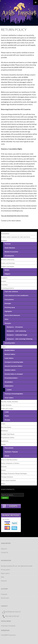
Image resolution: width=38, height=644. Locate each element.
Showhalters (9, 382)
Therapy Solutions (7, 477)
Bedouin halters (10, 354)
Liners (3, 424)
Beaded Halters (10, 350)
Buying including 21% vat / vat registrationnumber (17, 566)
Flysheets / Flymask (11, 452)
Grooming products (7, 288)
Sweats (3, 470)
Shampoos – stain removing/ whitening (20, 339)
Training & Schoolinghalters (14, 394)
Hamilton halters (10, 370)
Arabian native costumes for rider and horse (16, 237)
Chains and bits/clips (8, 263)
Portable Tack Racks (8, 434)
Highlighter (8, 311)
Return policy (5, 573)
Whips (3, 484)
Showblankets (9, 256)
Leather (9, 390)
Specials (4, 467)
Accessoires (5, 234)
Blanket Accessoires (11, 252)
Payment (4, 581)
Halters (3, 347)
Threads (7, 420)
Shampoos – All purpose (15, 327)
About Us (4, 549)
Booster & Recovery (8, 260)
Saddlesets (5, 441)
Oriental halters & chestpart (14, 374)
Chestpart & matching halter (14, 362)
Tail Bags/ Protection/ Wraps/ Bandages (14, 474)
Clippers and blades (8, 267)
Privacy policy (5, 570)
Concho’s (4, 278)
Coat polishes (9, 300)
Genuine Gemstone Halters (14, 366)
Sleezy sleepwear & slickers (10, 463)
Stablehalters (9, 386)
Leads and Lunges (7, 409)
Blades (7, 270)
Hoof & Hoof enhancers (12, 315)
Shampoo (8, 323)
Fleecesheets (9, 448)
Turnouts (8, 244)
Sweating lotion (10, 343)
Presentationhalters (11, 378)
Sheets (3, 444)
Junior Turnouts (6, 405)
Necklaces (4, 431)
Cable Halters (9, 358)
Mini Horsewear (6, 427)
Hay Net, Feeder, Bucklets (9, 402)
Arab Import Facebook (8, 626)
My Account (5, 598)
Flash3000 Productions (8, 635)
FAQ (2, 577)
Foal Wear (4, 285)
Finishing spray (10, 307)
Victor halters (9, 398)
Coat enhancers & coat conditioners (16, 295)
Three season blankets (8, 480)
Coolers (4, 281)
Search (5, 498)
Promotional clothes (8, 438)
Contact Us (5, 552)
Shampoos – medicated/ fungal (17, 335)
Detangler (8, 303)
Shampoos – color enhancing (16, 331)
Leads (7, 412)
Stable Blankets (10, 248)
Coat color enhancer (11, 292)
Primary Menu (36, 2)
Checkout (4, 594)
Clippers (7, 274)
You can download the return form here (15, 216)
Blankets (4, 240)
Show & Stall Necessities (9, 460)
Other (6, 319)
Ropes (7, 416)
